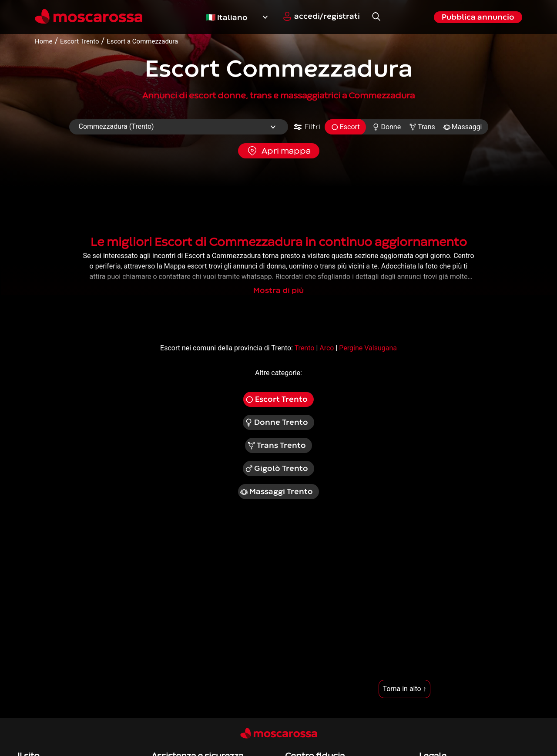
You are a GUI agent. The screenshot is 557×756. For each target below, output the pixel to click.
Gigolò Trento (277, 469)
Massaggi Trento (276, 492)
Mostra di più (278, 291)
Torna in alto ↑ (404, 689)
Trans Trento (276, 446)
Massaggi (463, 127)
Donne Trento (277, 423)
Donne (387, 127)
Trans (422, 127)
